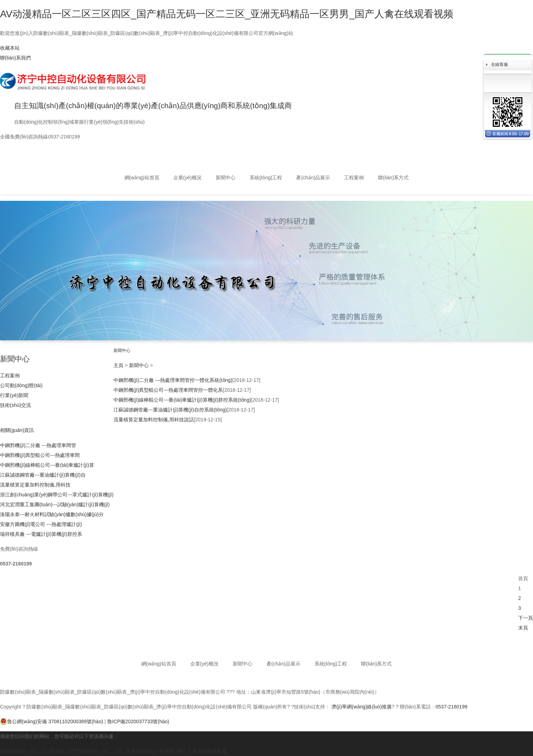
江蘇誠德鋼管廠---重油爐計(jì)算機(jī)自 (43, 475)
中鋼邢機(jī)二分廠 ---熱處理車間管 (38, 445)
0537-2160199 (452, 707)
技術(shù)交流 (16, 405)
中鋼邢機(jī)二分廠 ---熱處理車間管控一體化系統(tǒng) (173, 380)
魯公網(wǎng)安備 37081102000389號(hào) (52, 721)
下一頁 (526, 618)
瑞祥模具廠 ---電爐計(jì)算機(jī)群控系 (41, 534)
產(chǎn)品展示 (313, 178)
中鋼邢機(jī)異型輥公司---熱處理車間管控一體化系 (168, 390)
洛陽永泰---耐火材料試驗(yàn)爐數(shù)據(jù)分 (52, 514)
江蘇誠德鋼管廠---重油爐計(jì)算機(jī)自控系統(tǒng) (170, 410)
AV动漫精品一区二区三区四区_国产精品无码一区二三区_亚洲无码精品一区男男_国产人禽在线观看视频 (227, 14)
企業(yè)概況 (188, 178)
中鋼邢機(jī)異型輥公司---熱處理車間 (40, 455)
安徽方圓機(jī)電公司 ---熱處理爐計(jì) (41, 524)
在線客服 (500, 64)
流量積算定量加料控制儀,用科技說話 (154, 420)
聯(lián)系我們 (15, 58)
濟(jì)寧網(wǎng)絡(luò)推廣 (362, 707)
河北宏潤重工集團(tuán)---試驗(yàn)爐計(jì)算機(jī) (55, 504)
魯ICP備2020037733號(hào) (138, 721)
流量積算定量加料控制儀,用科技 (35, 485)
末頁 (523, 628)
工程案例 (354, 178)
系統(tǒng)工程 (266, 178)
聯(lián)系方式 (393, 178)
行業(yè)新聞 (14, 395)
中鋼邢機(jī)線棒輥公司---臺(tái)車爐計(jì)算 (47, 465)
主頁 (118, 365)
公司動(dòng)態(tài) (21, 385)
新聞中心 (226, 178)
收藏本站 (10, 48)
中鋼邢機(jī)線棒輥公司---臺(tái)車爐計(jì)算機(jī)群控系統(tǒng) (182, 400)
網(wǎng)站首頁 (142, 178)
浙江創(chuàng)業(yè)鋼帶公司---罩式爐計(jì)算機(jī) (57, 495)
